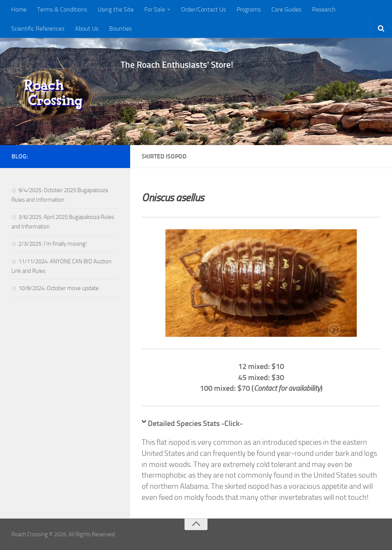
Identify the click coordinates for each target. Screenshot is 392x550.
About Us (87, 29)
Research (324, 9)
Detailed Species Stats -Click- (195, 423)
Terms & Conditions (62, 9)
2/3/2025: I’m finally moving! (53, 244)
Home (19, 9)
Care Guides (286, 9)
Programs (249, 9)
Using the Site (116, 9)
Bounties (120, 29)
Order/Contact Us (203, 9)
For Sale (155, 9)
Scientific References (38, 29)
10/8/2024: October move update (59, 288)
